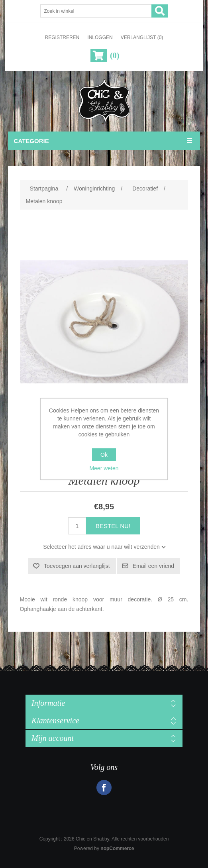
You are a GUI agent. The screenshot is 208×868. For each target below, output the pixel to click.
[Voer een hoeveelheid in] (77, 526)
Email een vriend (153, 566)
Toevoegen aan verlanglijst (77, 566)
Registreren (62, 37)
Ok (104, 455)
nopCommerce (117, 848)
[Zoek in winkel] (96, 11)
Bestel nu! (113, 526)
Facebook (104, 787)
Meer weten (104, 468)
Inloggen (100, 37)
